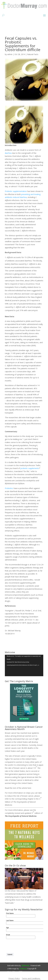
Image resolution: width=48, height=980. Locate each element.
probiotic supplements (30, 468)
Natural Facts (33, 54)
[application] (24, 665)
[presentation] (26, 946)
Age (7, 928)
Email (8, 935)
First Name (10, 913)
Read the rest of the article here (18, 788)
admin (10, 54)
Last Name (10, 921)
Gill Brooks (25, 966)
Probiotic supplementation (16, 191)
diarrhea (8, 153)
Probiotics (9, 488)
